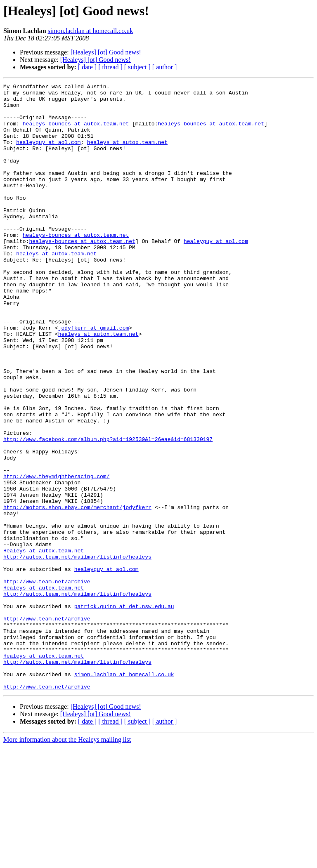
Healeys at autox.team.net (44, 644)
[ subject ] (137, 67)
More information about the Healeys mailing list (67, 861)
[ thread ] (110, 67)
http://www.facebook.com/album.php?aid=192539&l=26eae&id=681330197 (108, 511)
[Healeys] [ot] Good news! (106, 52)
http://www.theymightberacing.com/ (56, 555)
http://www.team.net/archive (47, 682)
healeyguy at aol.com (48, 154)
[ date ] (87, 67)
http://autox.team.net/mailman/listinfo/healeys (77, 652)
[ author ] (165, 67)
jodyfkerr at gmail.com (94, 377)
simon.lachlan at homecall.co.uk (91, 31)
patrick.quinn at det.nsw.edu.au (124, 711)
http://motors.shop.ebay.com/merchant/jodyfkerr (77, 592)
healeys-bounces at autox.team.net (76, 132)
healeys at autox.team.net (127, 154)
